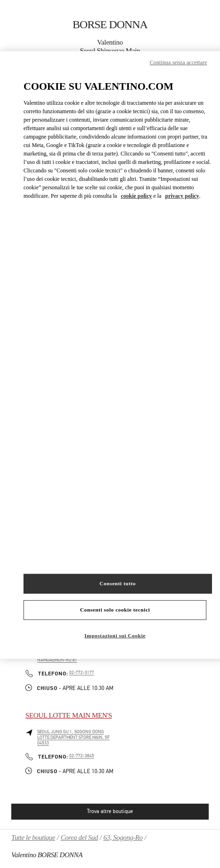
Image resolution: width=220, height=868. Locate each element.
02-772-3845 (82, 756)
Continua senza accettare (178, 62)
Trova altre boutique (110, 811)
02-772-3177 (82, 673)
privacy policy (182, 196)
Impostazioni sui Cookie (115, 635)
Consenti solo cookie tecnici (115, 610)
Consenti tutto (118, 583)
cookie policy (136, 196)
